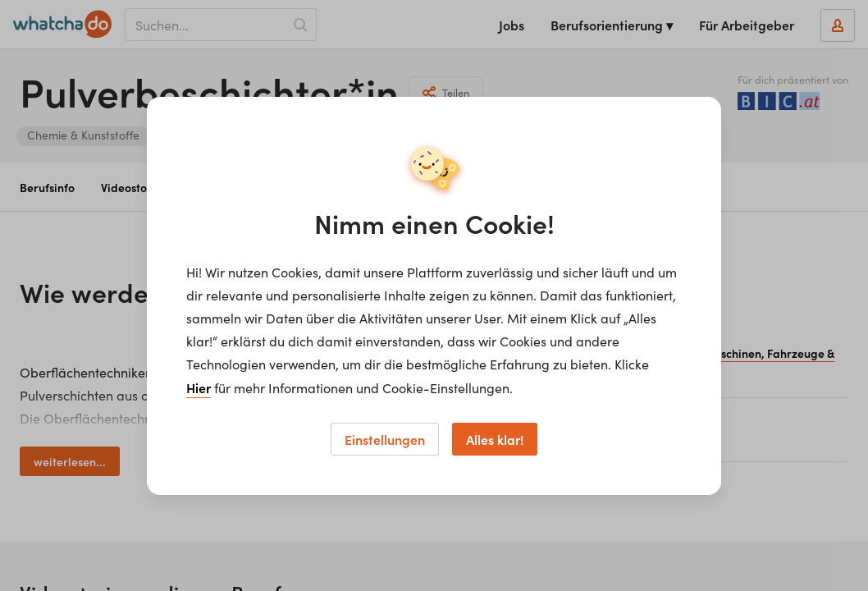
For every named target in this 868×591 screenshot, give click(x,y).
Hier (199, 387)
